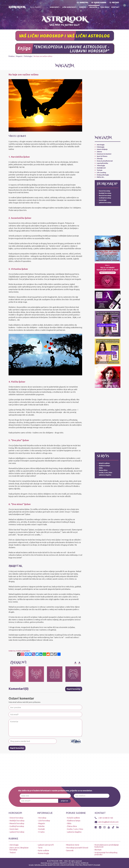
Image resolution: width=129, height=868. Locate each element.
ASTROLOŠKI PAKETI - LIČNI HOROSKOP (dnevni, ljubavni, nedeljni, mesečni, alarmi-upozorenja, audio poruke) (22, 24)
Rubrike (83, 7)
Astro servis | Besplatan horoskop (19, 849)
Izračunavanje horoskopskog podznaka (106, 853)
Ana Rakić (36, 7)
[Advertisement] (108, 104)
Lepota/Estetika (102, 163)
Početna (11, 56)
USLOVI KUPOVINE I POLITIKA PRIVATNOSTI (77, 865)
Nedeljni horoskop (105, 193)
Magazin (94, 7)
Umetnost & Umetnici (104, 154)
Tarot (40, 848)
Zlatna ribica (103, 470)
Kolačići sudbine (104, 463)
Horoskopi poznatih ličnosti (77, 848)
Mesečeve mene (73, 845)
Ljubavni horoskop (105, 203)
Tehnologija (101, 166)
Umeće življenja (102, 149)
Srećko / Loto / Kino (105, 473)
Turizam (100, 170)
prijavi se (64, 801)
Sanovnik (70, 850)
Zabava (99, 152)
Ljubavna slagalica (105, 475)
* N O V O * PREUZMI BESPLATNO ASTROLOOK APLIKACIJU (22, 17)
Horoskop (55, 7)
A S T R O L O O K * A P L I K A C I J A (110, 21)
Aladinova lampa (104, 466)
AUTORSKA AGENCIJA (80, 863)
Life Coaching (101, 173)
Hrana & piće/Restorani (105, 161)
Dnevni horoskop (105, 191)
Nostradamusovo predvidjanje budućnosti (107, 846)
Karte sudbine (43, 850)
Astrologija (101, 145)
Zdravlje (100, 159)
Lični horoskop (70, 7)
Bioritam (98, 850)
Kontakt (115, 7)
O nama (41, 832)
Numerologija (43, 853)
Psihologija (28, 56)
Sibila (101, 468)
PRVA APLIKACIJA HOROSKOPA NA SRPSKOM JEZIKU (110, 17)
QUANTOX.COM (53, 865)
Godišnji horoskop (105, 198)
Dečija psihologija (103, 175)
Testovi (13, 852)
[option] (18, 674)
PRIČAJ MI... (101, 177)
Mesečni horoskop (105, 196)
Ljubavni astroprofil (46, 845)
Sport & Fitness (102, 156)
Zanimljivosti (101, 168)
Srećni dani (103, 200)
